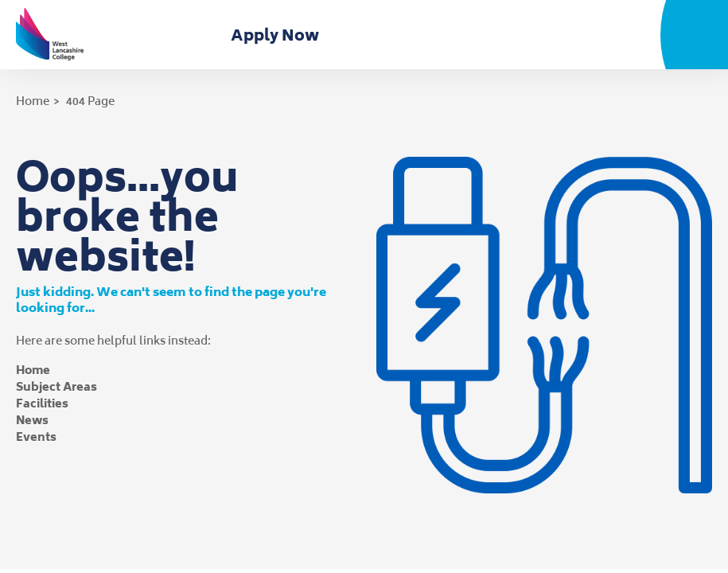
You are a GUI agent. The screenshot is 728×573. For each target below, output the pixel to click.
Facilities (42, 403)
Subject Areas (56, 386)
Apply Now (278, 35)
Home (33, 101)
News (32, 420)
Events (36, 437)
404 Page (90, 101)
